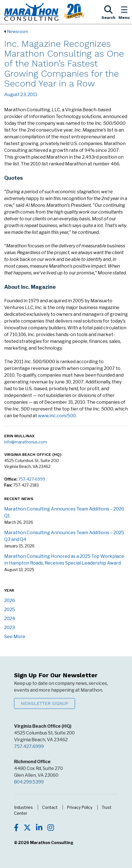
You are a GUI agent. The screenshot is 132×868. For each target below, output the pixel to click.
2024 (10, 619)
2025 (10, 610)
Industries (23, 807)
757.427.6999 (29, 746)
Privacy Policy (80, 807)
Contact (50, 807)
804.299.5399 (29, 782)
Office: (11, 479)
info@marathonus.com (26, 442)
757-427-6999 (32, 479)
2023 (10, 628)
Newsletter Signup (45, 703)
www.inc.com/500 (57, 416)
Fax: (8, 485)
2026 (10, 601)
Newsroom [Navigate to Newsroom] (18, 31)
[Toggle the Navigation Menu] (124, 12)
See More (15, 637)
